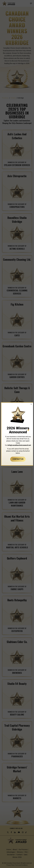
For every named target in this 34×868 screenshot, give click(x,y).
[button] (31, 404)
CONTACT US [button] (18, 459)
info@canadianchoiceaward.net (19, 445)
